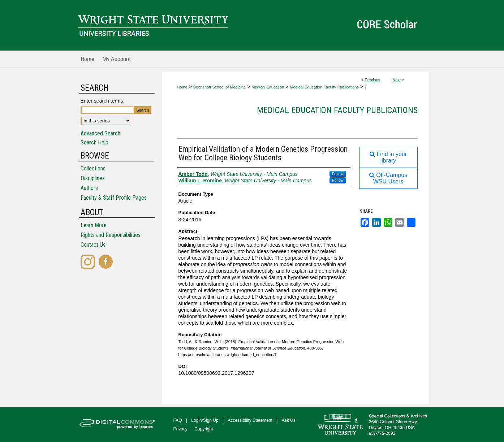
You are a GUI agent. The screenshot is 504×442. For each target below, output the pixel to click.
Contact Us (93, 245)
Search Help (94, 142)
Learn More (94, 225)
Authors (89, 188)
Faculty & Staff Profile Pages (114, 198)
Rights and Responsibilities (111, 235)
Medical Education (268, 87)
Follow (338, 174)
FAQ (178, 420)
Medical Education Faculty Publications (324, 87)
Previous (373, 80)
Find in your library (388, 157)
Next (397, 80)
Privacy (180, 429)
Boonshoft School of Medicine (220, 87)
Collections (93, 168)
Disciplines (93, 178)
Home (182, 87)
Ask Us (289, 420)
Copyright (204, 429)
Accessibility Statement (250, 420)
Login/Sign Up (205, 420)
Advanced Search (100, 133)
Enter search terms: (103, 101)
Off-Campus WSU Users (388, 178)
